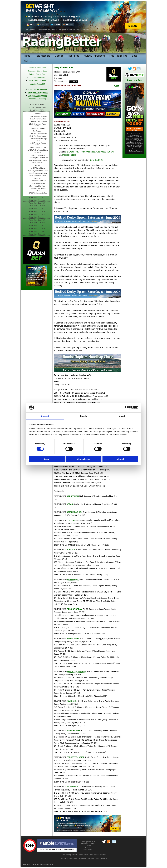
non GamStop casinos (69, 855)
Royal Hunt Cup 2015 (37, 214)
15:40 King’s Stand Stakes (38, 122)
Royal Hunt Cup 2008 (37, 234)
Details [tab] (83, 416)
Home (27, 56)
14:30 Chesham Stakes (38, 181)
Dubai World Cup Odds (38, 80)
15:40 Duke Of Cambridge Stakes (38, 140)
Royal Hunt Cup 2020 (37, 200)
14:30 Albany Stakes (38, 168)
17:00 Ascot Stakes (38, 128)
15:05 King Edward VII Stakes (38, 171)
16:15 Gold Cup (38, 163)
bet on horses (83, 855)
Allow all (120, 459)
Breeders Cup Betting (38, 99)
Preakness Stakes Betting (38, 92)
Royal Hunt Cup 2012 (37, 223)
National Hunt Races (94, 56)
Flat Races (73, 56)
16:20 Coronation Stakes (38, 176)
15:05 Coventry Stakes (38, 119)
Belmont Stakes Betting (38, 95)
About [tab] (122, 416)
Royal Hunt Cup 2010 (37, 228)
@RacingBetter (69, 155)
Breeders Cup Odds (38, 77)
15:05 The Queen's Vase (38, 136)
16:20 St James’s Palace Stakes (38, 125)
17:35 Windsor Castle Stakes (38, 150)
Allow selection (83, 459)
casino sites (82, 858)
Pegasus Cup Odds (38, 84)
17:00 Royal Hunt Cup (38, 147)
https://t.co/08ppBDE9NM (102, 152)
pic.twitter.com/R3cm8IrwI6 (78, 152)
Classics (59, 56)
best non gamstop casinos (97, 858)
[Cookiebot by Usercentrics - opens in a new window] (127, 408)
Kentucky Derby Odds (38, 68)
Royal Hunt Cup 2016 (37, 211)
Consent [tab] (45, 416)
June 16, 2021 (96, 160)
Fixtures (28, 61)
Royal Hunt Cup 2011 (37, 226)
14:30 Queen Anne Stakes (38, 116)
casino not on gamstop (68, 858)
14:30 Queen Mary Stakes (38, 134)
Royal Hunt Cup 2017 (37, 209)
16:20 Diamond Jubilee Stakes (38, 190)
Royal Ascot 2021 (37, 110)
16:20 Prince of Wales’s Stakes (38, 144)
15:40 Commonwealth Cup (38, 173)
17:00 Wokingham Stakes (38, 193)
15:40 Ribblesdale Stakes (38, 160)
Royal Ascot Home (37, 104)
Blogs (134, 56)
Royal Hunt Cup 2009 (37, 231)
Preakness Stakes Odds (38, 71)
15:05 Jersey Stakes (38, 183)
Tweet (116, 86)
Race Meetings (42, 56)
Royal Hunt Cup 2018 (37, 206)
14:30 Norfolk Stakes (38, 155)
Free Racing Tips (118, 56)
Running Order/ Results (37, 107)
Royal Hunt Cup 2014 (37, 217)
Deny (47, 459)
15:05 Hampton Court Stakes (38, 158)
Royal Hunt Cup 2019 (37, 203)
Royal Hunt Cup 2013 (37, 220)
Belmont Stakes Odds (38, 74)
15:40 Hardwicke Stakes (38, 186)
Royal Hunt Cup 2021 (37, 197)
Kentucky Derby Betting (38, 89)
